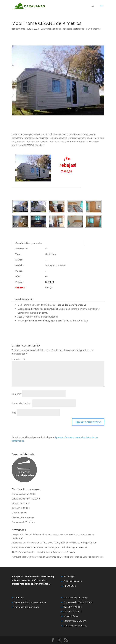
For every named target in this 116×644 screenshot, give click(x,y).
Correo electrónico (22, 403)
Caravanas (19, 598)
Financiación (70, 586)
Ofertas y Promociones (23, 517)
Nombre (17, 394)
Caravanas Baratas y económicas (30, 602)
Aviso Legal (69, 576)
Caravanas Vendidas (51, 29)
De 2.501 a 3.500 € (21, 508)
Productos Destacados (73, 29)
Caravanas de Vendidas (23, 522)
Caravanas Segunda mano (27, 607)
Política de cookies (73, 581)
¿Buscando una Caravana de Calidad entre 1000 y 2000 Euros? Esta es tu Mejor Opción (54, 543)
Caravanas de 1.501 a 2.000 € (26, 499)
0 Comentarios (93, 29)
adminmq (20, 29)
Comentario (18, 359)
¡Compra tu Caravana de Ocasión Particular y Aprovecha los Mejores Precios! (49, 547)
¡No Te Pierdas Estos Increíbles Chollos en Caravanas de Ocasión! (43, 552)
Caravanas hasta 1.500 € (24, 494)
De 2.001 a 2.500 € (21, 503)
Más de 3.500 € (19, 513)
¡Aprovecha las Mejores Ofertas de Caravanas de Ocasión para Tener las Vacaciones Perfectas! (58, 557)
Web (14, 413)
